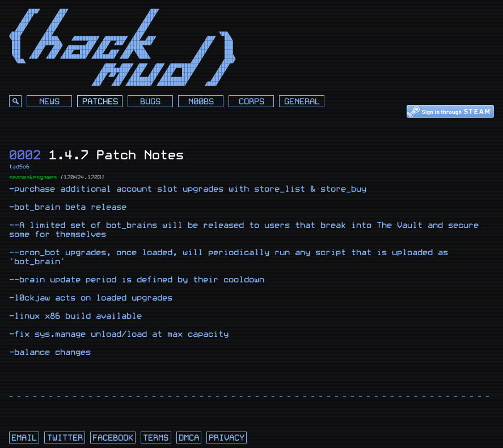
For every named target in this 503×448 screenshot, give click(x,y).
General (302, 102)
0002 (25, 155)
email (24, 438)
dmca (189, 438)
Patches (100, 102)
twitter (65, 438)
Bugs (150, 102)
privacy (227, 438)
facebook (113, 438)
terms (156, 438)
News (49, 102)
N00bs (201, 102)
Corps (251, 102)
